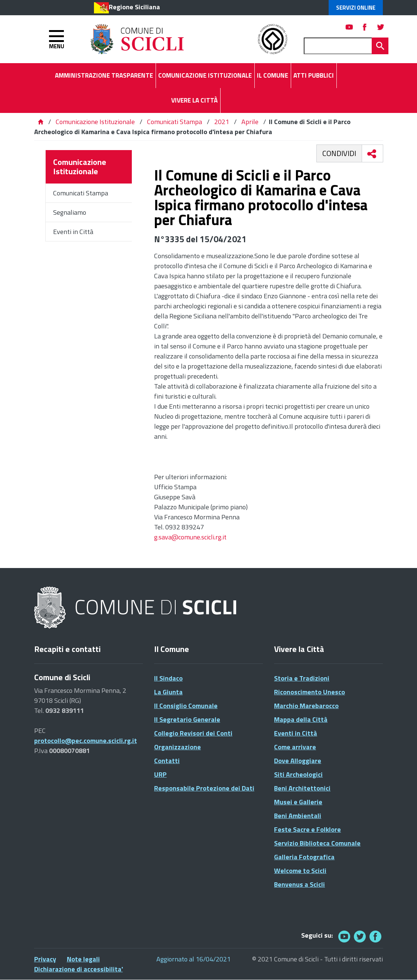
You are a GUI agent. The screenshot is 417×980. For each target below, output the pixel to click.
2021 (222, 122)
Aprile (250, 122)
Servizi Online (356, 8)
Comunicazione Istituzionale (95, 122)
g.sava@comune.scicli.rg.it (190, 537)
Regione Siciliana (134, 7)
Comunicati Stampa (175, 122)
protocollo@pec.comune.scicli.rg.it (86, 741)
